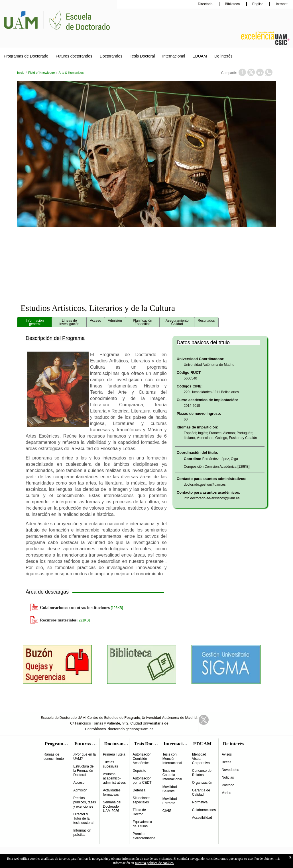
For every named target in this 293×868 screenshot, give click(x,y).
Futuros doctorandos (74, 56)
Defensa (139, 790)
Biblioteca (233, 4)
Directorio (206, 4)
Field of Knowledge (42, 73)
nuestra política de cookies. (154, 863)
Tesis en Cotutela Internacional (172, 775)
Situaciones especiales (141, 800)
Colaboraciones (204, 810)
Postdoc (228, 785)
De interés (223, 56)
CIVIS (167, 811)
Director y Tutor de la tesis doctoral (83, 818)
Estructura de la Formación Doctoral (83, 771)
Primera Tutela (114, 754)
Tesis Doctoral (142, 56)
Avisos (227, 754)
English (258, 4)
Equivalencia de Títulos (142, 824)
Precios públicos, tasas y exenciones (85, 802)
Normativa (200, 802)
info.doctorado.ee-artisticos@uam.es (212, 498)
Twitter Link (204, 720)
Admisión (80, 790)
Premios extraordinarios (144, 836)
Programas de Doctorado (26, 56)
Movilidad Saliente (170, 789)
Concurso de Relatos (202, 773)
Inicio (21, 73)
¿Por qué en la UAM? (85, 757)
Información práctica (82, 833)
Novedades (230, 770)
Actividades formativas (112, 792)
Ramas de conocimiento (54, 757)
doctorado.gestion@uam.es (205, 485)
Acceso (79, 783)
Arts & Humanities (71, 73)
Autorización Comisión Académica (142, 759)
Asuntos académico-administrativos (114, 778)
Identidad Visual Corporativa (201, 759)
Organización (202, 783)
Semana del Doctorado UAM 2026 (112, 807)
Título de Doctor (139, 812)
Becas (226, 762)
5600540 (191, 378)
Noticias (228, 777)
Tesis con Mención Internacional (172, 759)
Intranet (281, 4)
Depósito (139, 771)
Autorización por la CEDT (142, 780)
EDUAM (200, 56)
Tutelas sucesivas (110, 764)
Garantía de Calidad (201, 792)
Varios (226, 793)
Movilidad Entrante (170, 801)
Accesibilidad (202, 818)
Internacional (174, 56)
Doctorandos (111, 56)
